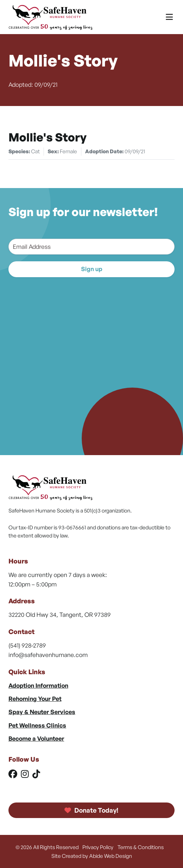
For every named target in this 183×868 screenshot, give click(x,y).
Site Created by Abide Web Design (92, 856)
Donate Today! (91, 810)
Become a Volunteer (36, 738)
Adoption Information (38, 685)
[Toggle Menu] (169, 17)
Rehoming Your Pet (35, 699)
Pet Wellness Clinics (37, 725)
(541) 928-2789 (27, 645)
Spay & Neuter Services (42, 712)
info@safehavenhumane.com (48, 655)
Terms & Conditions (141, 847)
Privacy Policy (98, 847)
